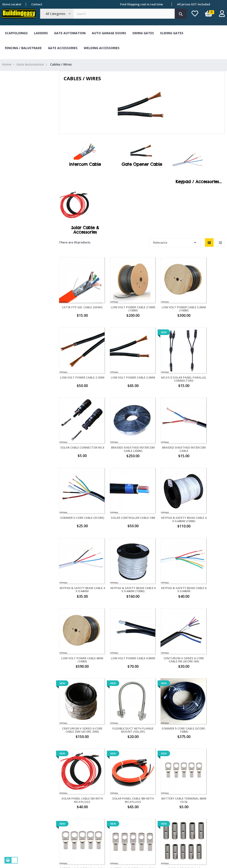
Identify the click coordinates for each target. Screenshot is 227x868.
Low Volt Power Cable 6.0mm (78, 549)
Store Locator (12, 4)
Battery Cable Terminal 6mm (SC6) (206, 614)
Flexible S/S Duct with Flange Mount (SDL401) (78, 738)
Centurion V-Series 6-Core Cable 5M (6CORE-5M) (121, 551)
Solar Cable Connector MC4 (163, 364)
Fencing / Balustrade (23, 48)
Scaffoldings (16, 33)
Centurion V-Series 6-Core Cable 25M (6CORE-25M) (163, 551)
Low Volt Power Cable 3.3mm (78, 364)
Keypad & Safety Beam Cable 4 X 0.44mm (78, 487)
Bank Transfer (103, 785)
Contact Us (55, 819)
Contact (37, 4)
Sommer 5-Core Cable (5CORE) (121, 426)
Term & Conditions (61, 793)
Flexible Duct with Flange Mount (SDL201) (206, 549)
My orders (146, 785)
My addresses (148, 802)
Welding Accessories (102, 48)
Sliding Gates (172, 33)
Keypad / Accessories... (199, 183)
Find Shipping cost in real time (142, 4)
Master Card (102, 810)
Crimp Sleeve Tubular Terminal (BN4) (163, 676)
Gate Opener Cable (142, 165)
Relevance (175, 244)
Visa (96, 802)
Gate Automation (70, 33)
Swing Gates (143, 33)
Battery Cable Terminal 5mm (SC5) (121, 676)
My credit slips (149, 810)
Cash (96, 793)
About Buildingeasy (61, 785)
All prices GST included (194, 4)
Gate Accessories (63, 48)
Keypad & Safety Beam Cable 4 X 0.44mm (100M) (206, 426)
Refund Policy (57, 810)
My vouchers (147, 819)
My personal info (150, 793)
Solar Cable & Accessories (85, 231)
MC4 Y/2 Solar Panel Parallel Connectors (121, 364)
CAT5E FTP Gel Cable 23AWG (78, 302)
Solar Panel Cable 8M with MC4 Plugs (163, 614)
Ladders (41, 33)
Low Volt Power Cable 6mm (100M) (206, 487)
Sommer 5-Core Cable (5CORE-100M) (78, 614)
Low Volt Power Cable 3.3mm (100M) (163, 302)
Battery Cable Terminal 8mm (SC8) (78, 676)
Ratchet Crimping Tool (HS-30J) (121, 738)
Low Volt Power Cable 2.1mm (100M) (121, 302)
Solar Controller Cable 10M (163, 426)
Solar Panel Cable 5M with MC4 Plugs (121, 614)
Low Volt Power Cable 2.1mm (206, 302)
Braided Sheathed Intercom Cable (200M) (206, 364)
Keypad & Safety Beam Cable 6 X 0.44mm (163, 487)
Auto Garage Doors (109, 33)
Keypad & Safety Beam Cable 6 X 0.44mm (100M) (121, 487)
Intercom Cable (85, 165)
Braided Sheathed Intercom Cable (78, 426)
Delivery (54, 802)
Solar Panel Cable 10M (206, 675)
